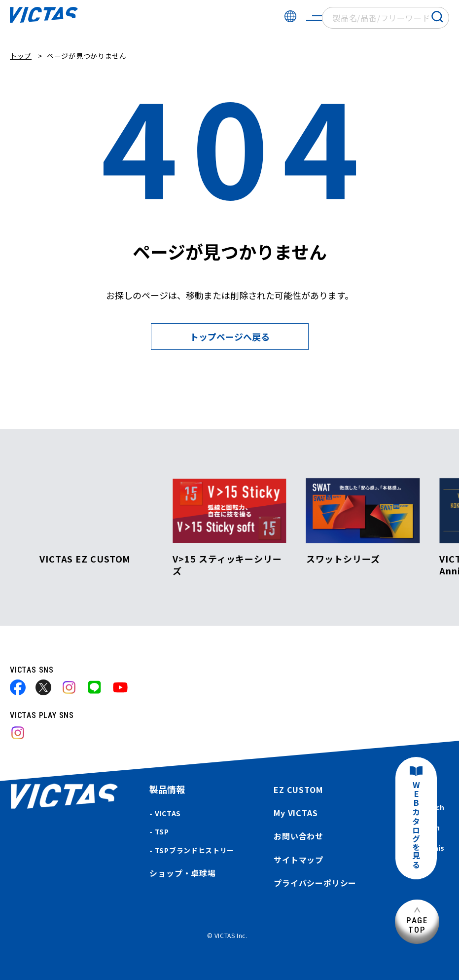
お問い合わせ (299, 836)
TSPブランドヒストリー (194, 850)
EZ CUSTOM (298, 790)
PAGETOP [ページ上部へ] (417, 925)
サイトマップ (299, 860)
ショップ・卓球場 (182, 873)
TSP (162, 831)
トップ (21, 56)
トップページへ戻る (230, 337)
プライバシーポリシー (315, 883)
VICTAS (168, 813)
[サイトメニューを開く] (314, 18)
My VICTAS (296, 813)
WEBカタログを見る (416, 825)
